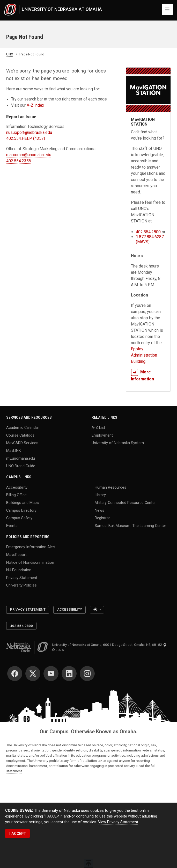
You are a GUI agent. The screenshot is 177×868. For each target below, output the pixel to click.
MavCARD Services (22, 443)
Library (100, 495)
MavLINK (14, 451)
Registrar (102, 518)
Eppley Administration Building (144, 355)
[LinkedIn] (69, 674)
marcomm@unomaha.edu (29, 155)
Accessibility (17, 487)
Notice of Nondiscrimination (30, 562)
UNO (10, 54)
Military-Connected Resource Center (125, 503)
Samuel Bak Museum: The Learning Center (130, 525)
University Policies (21, 585)
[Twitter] (33, 674)
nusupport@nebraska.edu (29, 133)
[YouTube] (51, 674)
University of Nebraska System (118, 443)
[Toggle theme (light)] (97, 610)
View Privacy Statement (118, 822)
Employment (102, 435)
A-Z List (98, 428)
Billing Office (16, 495)
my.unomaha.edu (21, 458)
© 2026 (59, 650)
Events (12, 525)
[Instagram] (87, 674)
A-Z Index (35, 105)
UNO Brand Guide (21, 466)
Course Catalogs (20, 435)
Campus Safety (19, 518)
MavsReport (16, 555)
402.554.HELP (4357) (26, 139)
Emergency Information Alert (31, 547)
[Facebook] (15, 674)
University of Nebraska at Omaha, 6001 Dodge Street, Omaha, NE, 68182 (109, 645)
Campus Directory (21, 510)
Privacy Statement (22, 577)
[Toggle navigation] (167, 9)
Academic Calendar (23, 428)
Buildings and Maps (23, 503)
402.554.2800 (148, 232)
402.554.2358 (19, 161)
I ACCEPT (18, 834)
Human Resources (110, 487)
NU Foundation (19, 570)
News (99, 510)
